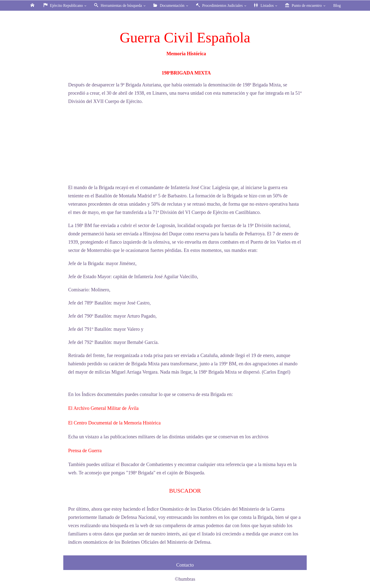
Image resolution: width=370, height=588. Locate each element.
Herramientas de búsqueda (120, 5)
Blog (337, 5)
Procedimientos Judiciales (222, 5)
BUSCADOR (185, 491)
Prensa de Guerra (85, 450)
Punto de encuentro (306, 5)
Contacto (185, 565)
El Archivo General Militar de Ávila (103, 408)
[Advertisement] (185, 144)
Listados (266, 5)
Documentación (171, 5)
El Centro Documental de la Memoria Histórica (114, 423)
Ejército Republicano (66, 5)
